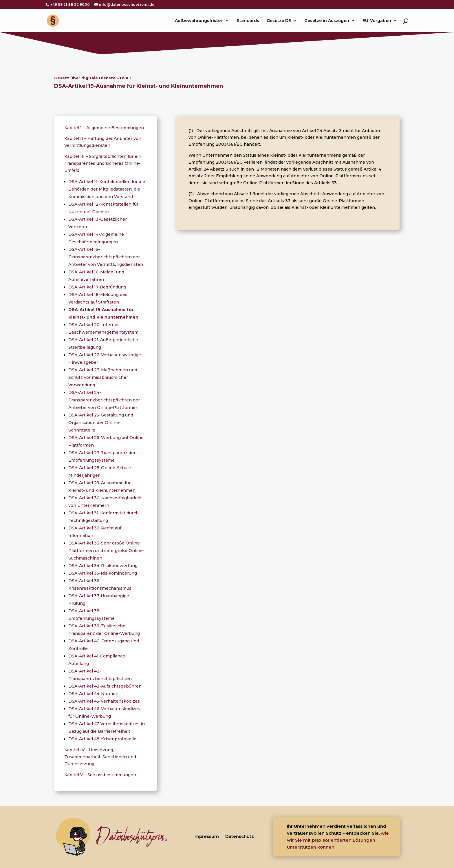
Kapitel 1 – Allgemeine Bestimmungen (104, 128)
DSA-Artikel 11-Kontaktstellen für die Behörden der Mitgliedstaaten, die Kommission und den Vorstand (107, 189)
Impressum (206, 836)
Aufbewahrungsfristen (199, 21)
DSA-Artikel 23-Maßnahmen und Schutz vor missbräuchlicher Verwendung (103, 377)
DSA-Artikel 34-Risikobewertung (103, 566)
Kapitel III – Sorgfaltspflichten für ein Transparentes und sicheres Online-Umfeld (103, 163)
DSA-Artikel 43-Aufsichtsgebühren (105, 686)
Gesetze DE (279, 21)
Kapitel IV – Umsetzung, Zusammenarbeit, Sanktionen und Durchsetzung (100, 757)
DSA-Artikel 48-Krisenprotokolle (102, 739)
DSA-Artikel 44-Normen (93, 694)
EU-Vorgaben (377, 21)
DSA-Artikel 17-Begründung (97, 287)
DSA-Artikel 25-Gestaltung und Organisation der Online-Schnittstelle (101, 423)
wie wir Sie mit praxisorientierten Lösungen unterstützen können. (338, 840)
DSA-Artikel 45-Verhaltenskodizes (104, 701)
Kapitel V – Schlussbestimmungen (100, 775)
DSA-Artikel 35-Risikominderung (103, 573)
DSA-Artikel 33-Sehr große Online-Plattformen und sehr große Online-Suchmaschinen (106, 551)
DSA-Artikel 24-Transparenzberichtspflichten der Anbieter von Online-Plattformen (104, 400)
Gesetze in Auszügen (327, 21)
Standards (248, 21)
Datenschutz (240, 836)
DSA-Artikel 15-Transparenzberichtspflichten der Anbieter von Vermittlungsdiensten (106, 257)
